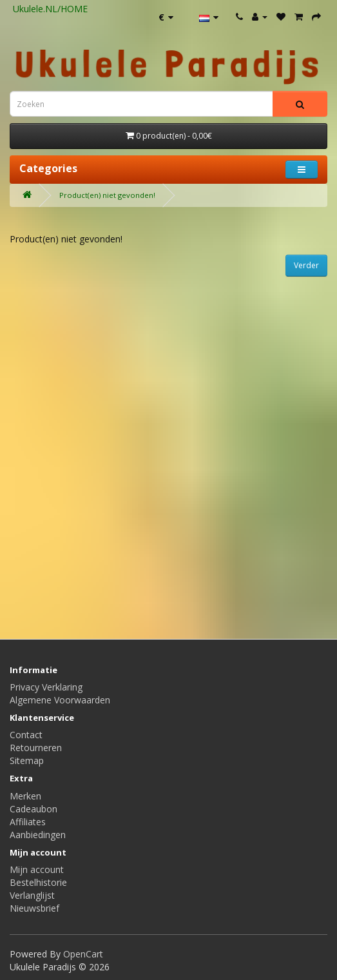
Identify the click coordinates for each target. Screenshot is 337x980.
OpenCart (83, 954)
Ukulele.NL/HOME (50, 9)
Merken (25, 796)
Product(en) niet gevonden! (107, 195)
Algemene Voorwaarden (60, 700)
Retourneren (36, 748)
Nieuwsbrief (34, 908)
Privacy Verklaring (46, 687)
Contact (26, 735)
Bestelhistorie (38, 882)
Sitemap (27, 760)
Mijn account (37, 869)
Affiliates (28, 822)
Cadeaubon (34, 809)
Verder (306, 265)
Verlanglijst (32, 895)
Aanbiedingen (38, 835)
